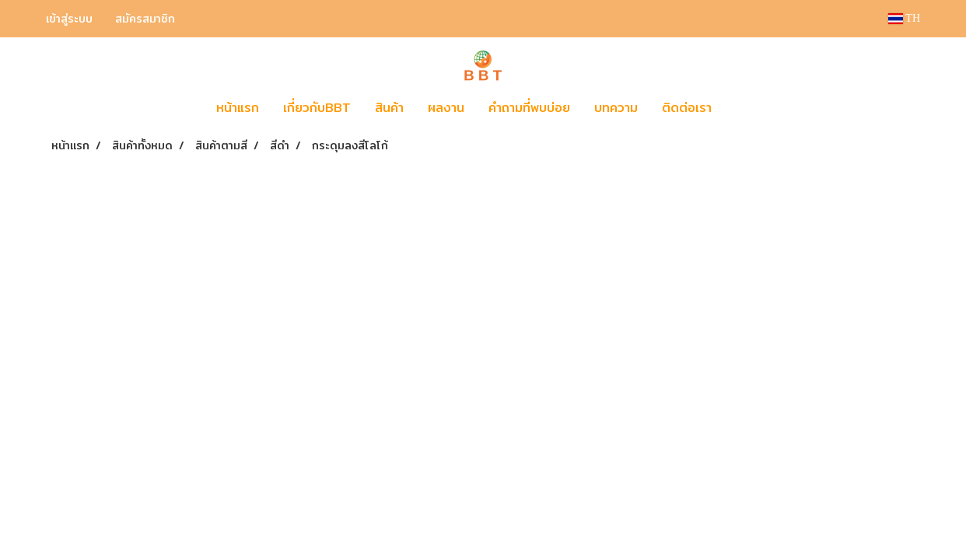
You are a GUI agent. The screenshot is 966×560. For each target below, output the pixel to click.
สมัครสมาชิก (145, 19)
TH (904, 18)
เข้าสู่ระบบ (69, 19)
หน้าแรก (238, 108)
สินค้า (389, 108)
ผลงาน (446, 108)
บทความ (616, 108)
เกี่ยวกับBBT (317, 108)
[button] (747, 108)
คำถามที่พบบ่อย (529, 108)
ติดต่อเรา (687, 108)
